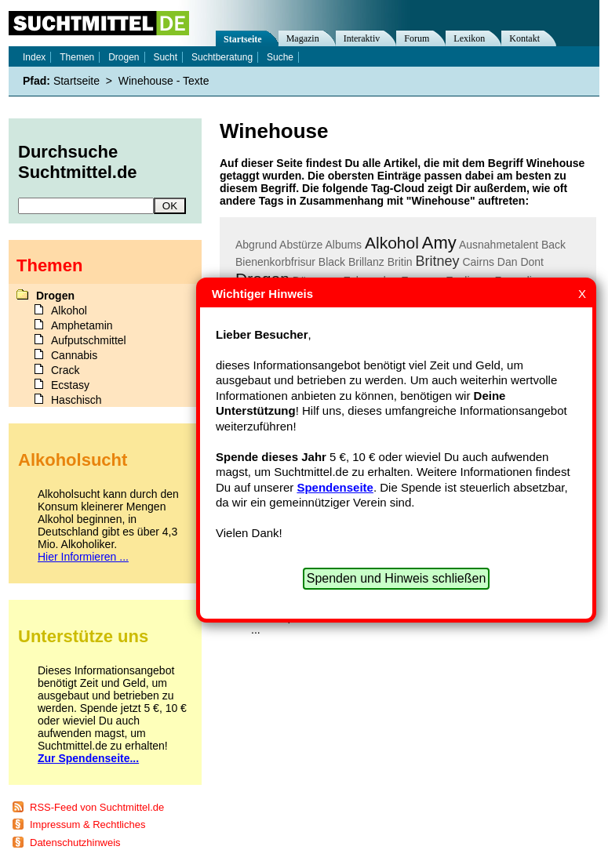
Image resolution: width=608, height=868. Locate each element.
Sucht (165, 57)
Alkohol (392, 243)
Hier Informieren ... (83, 557)
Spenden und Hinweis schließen (397, 578)
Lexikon (469, 38)
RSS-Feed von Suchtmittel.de (97, 807)
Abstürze (301, 245)
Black (332, 262)
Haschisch (76, 400)
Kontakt (524, 38)
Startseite (243, 39)
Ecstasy (70, 385)
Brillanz (366, 262)
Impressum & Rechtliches (87, 824)
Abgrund (256, 245)
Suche (280, 57)
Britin (400, 262)
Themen (77, 57)
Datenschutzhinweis (75, 843)
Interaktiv (362, 38)
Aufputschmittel (89, 340)
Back (553, 245)
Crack (66, 370)
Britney (438, 261)
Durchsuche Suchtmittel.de (78, 162)
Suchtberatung (222, 57)
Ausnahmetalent (499, 245)
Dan (508, 262)
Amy (439, 243)
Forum (417, 38)
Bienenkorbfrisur (275, 262)
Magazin (303, 38)
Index (34, 57)
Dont (532, 262)
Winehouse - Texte (164, 81)
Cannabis (74, 355)
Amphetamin (82, 325)
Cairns (478, 262)
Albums (343, 245)
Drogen (124, 57)
